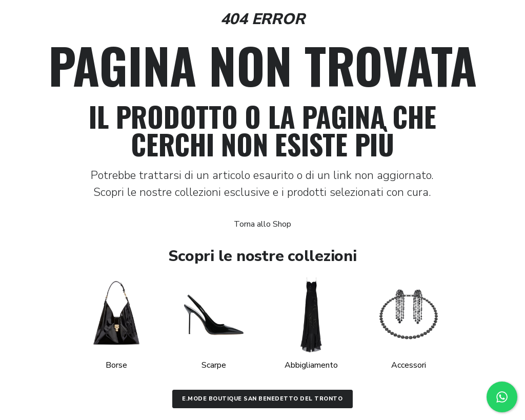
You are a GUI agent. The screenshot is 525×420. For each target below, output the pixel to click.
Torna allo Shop (262, 224)
